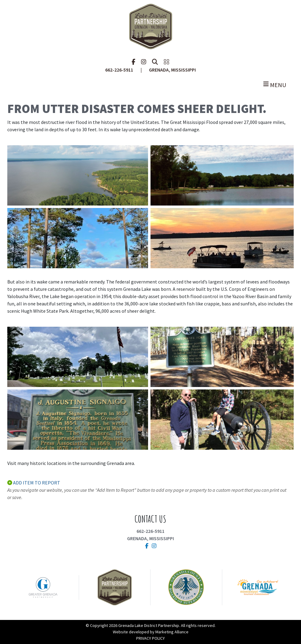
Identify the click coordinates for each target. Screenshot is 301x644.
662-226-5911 (150, 531)
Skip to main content (0, 5)
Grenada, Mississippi (150, 538)
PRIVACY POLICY (150, 638)
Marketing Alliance (172, 632)
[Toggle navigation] (150, 85)
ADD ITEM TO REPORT (34, 483)
